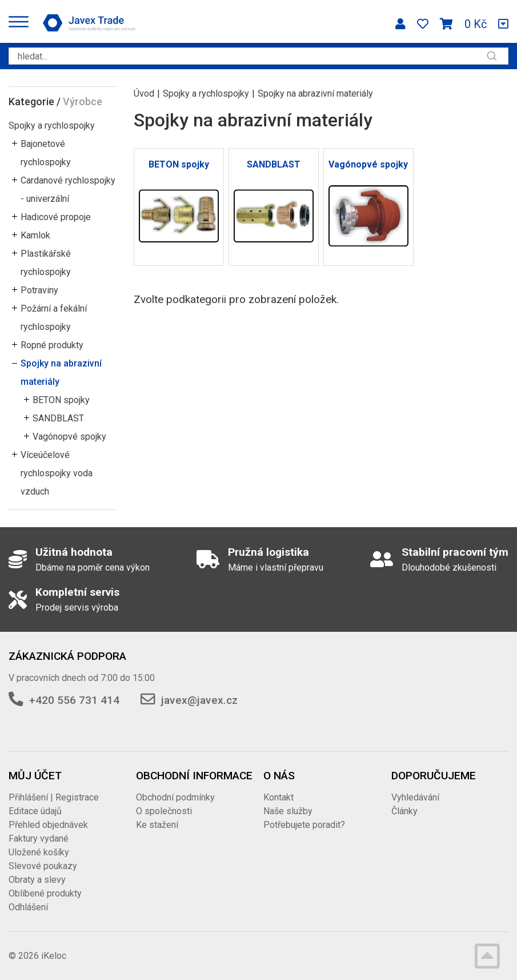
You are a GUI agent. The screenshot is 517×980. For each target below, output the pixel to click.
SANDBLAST (58, 418)
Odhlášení (28, 907)
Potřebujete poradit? (304, 825)
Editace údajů (35, 811)
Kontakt (278, 797)
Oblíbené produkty (45, 893)
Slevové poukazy (43, 866)
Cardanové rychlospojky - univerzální (68, 190)
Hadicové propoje (56, 217)
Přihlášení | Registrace (54, 797)
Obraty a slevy (37, 880)
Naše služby (288, 811)
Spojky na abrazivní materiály (61, 373)
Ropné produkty (52, 345)
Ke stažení (157, 825)
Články (404, 811)
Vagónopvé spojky (69, 437)
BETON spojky (61, 400)
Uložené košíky (39, 852)
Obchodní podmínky (175, 797)
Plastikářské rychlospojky (46, 263)
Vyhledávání (415, 797)
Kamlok (35, 235)
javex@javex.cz (199, 700)
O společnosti (164, 811)
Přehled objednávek (48, 825)
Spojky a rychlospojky (52, 126)
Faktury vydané (39, 838)
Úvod (144, 93)
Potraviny (39, 290)
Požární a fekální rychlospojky (54, 318)
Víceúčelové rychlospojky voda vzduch (57, 473)
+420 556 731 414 (74, 700)
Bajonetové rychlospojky (46, 153)
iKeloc (54, 956)
